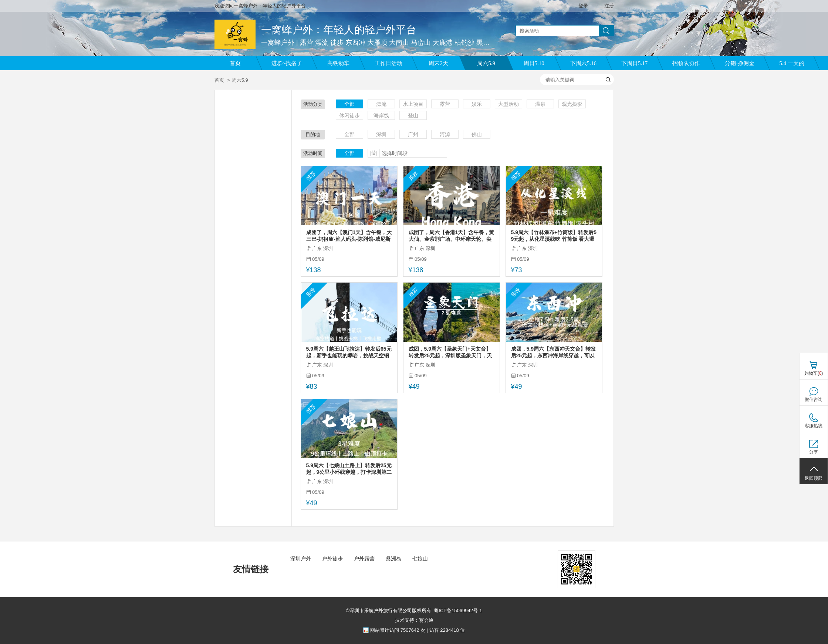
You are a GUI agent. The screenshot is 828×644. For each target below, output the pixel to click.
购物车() (814, 373)
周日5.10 (534, 63)
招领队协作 (686, 63)
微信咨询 (814, 399)
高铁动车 (338, 63)
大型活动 (508, 104)
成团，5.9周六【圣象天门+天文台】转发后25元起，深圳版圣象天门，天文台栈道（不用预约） (450, 352)
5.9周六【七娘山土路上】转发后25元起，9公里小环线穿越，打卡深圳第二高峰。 (349, 469)
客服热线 (814, 426)
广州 (413, 134)
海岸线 (381, 115)
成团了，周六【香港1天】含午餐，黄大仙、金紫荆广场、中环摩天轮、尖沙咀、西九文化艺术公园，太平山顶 (452, 236)
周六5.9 (486, 63)
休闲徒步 (349, 115)
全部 (349, 104)
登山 (413, 115)
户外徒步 (332, 559)
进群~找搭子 (287, 63)
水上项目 (413, 104)
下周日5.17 (634, 63)
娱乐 (477, 104)
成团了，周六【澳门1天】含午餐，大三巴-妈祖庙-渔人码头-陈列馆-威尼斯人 (349, 236)
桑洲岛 (393, 559)
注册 (609, 6)
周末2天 (438, 63)
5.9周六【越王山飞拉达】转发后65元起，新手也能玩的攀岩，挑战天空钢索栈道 (349, 352)
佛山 (477, 134)
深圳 (381, 134)
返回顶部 (814, 478)
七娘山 (420, 559)
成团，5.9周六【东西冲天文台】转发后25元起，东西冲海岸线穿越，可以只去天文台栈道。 (553, 352)
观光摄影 (572, 104)
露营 (445, 104)
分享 (814, 452)
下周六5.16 (583, 63)
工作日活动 (388, 63)
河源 (445, 134)
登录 (583, 6)
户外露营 (364, 559)
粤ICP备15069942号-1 (458, 611)
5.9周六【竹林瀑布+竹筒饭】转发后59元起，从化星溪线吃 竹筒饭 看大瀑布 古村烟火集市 (554, 236)
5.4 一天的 (792, 63)
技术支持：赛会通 (414, 620)
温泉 (540, 104)
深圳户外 (301, 559)
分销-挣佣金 (740, 63)
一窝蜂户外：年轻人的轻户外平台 (339, 30)
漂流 (381, 104)
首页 (235, 63)
